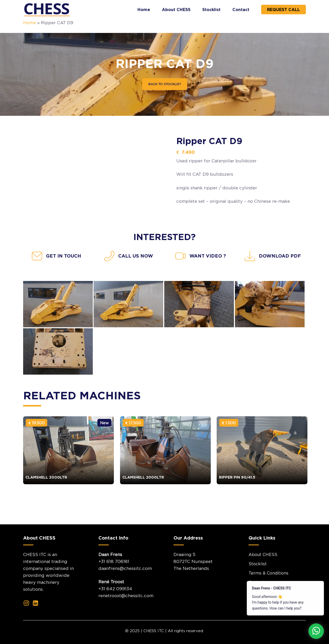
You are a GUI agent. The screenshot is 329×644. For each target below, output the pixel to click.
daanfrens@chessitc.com (125, 581)
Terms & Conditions (268, 586)
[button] (165, 84)
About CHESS (263, 568)
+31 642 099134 (115, 602)
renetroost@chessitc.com (126, 609)
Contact (257, 595)
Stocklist (258, 577)
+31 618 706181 (114, 575)
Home (30, 23)
